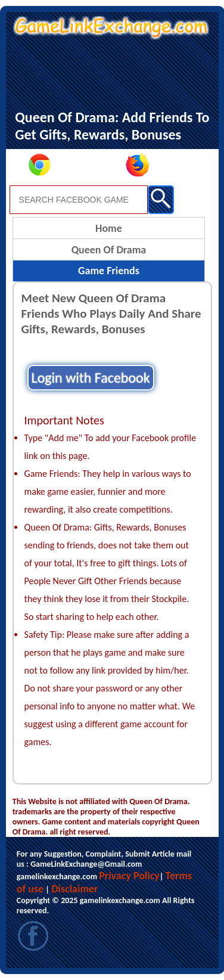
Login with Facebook (91, 378)
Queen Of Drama (109, 250)
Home (109, 228)
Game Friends (109, 271)
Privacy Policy (129, 876)
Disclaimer (74, 889)
